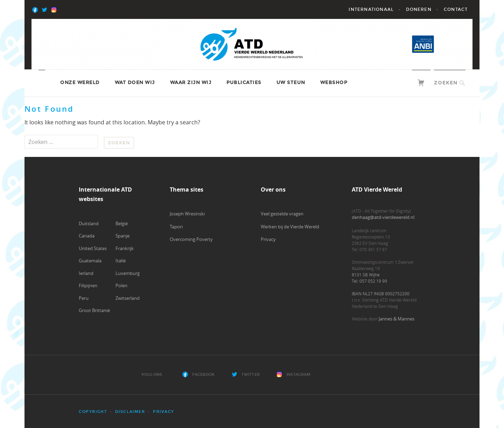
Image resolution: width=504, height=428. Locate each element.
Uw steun (291, 82)
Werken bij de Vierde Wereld (290, 227)
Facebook (204, 375)
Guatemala (90, 261)
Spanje (122, 236)
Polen (121, 285)
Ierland (86, 273)
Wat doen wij (135, 82)
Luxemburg (128, 273)
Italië (121, 261)
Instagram (298, 375)
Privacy (268, 239)
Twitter (251, 375)
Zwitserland (128, 298)
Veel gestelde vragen (282, 214)
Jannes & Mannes (397, 319)
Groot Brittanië (94, 310)
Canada (87, 236)
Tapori (176, 227)
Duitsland (89, 223)
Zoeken (446, 83)
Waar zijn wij (191, 82)
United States (93, 248)
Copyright (93, 412)
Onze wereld (80, 82)
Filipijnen (88, 285)
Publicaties (244, 82)
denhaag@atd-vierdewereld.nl (383, 217)
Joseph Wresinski (187, 214)
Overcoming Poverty (191, 239)
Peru (84, 298)
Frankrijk (125, 248)
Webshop (334, 82)
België (122, 223)
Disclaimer (130, 412)
